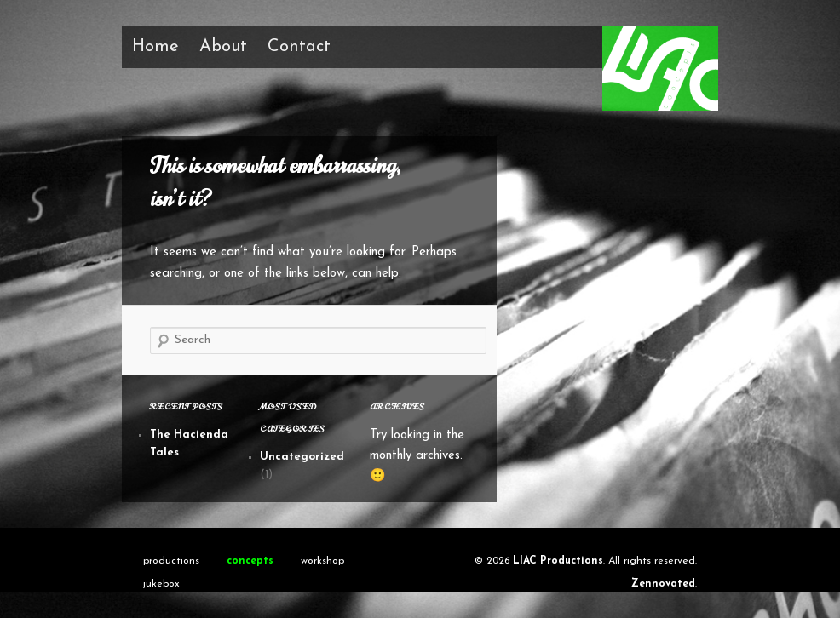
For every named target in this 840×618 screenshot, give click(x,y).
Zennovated (663, 584)
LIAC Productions (558, 561)
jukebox (161, 584)
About (223, 47)
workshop (322, 561)
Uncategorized (302, 457)
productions (171, 561)
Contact (299, 47)
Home (155, 47)
